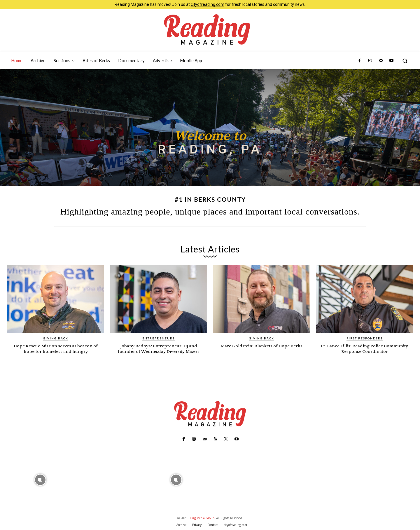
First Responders (365, 338)
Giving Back (56, 338)
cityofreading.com (208, 4)
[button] (405, 61)
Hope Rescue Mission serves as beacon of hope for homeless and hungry (56, 348)
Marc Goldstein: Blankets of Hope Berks (262, 345)
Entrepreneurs (159, 338)
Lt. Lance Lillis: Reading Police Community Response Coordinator (364, 348)
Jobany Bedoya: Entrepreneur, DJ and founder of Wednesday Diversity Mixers (159, 348)
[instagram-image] (40, 479)
